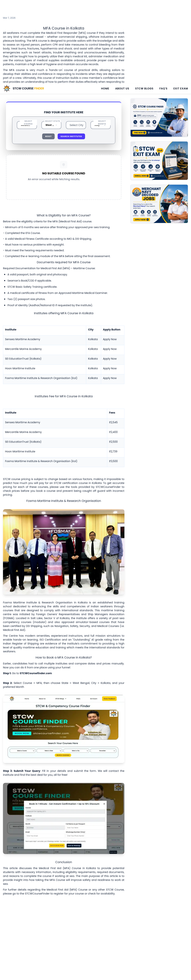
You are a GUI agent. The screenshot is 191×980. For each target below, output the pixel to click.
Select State (53, 96)
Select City (76, 100)
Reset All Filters (64, 166)
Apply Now (110, 314)
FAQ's (163, 5)
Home (105, 5)
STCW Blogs (144, 5)
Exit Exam (181, 5)
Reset (48, 112)
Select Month (102, 98)
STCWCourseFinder (108, 462)
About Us (122, 5)
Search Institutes (71, 112)
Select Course (28, 98)
